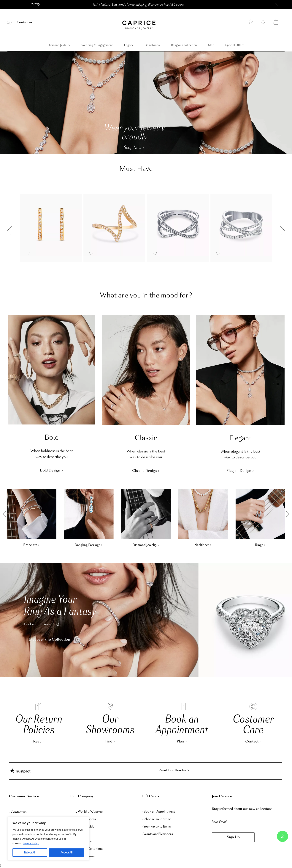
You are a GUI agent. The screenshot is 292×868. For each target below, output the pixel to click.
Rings (75, 545)
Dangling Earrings (246, 545)
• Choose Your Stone (156, 819)
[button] (39, 5)
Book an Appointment (182, 725)
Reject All (30, 853)
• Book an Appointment (158, 812)
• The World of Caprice (87, 812)
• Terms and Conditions (87, 849)
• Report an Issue (82, 856)
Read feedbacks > (174, 770)
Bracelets (189, 545)
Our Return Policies (39, 725)
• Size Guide (79, 834)
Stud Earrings (132, 545)
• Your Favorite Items (156, 827)
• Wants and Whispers (157, 834)
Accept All (67, 853)
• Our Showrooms (83, 819)
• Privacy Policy (81, 842)
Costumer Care (253, 725)
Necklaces (18, 545)
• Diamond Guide (82, 827)
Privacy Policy (31, 843)
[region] (48, 839)
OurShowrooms (110, 725)
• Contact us (18, 812)
